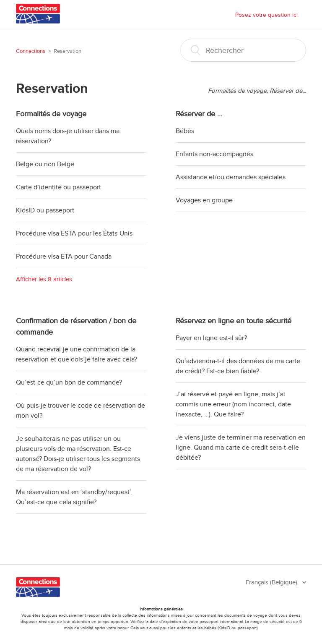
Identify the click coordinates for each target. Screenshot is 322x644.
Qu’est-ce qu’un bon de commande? (69, 382)
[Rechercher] (243, 50)
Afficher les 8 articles (44, 279)
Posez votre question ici (266, 15)
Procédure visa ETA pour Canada (64, 257)
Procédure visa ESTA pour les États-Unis (74, 233)
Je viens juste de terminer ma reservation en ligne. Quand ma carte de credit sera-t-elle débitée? (241, 448)
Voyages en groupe (204, 200)
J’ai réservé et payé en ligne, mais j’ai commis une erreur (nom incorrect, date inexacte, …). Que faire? (233, 404)
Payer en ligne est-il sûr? (211, 338)
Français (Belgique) (272, 582)
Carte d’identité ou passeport (58, 187)
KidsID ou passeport (45, 210)
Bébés (185, 131)
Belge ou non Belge (45, 164)
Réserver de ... (199, 114)
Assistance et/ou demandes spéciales (231, 177)
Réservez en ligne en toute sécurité (234, 321)
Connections (31, 51)
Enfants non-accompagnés (214, 154)
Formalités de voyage (51, 114)
